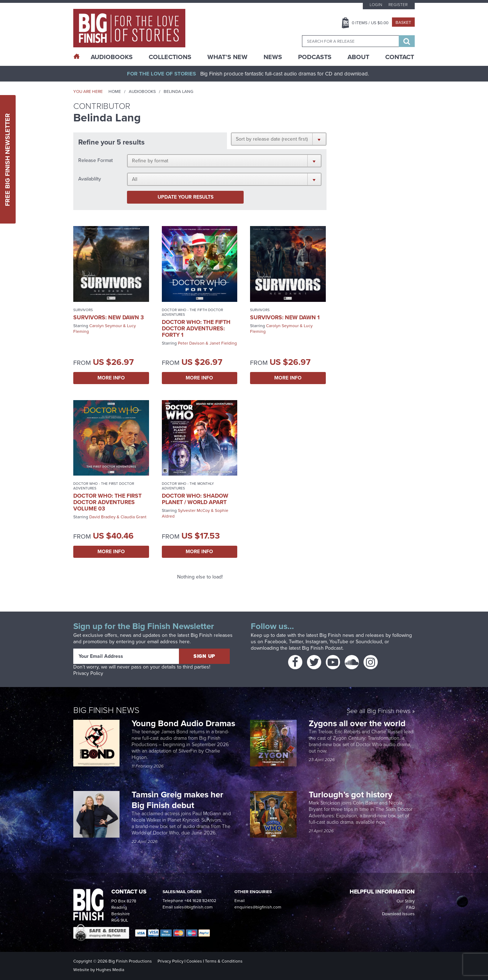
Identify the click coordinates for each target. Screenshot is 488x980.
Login (376, 5)
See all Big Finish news (379, 711)
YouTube (339, 642)
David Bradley (102, 517)
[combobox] (350, 41)
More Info (111, 378)
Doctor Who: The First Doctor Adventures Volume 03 (107, 502)
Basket (403, 22)
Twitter (296, 642)
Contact (400, 57)
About (358, 57)
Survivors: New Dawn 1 (285, 317)
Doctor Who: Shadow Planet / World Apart (195, 499)
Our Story (406, 901)
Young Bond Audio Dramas (184, 723)
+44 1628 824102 (200, 901)
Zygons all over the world (358, 723)
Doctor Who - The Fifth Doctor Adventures (192, 312)
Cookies (194, 961)
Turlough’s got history (352, 795)
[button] (279, 139)
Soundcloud (369, 642)
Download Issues (398, 914)
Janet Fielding (223, 343)
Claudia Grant (134, 517)
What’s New (227, 57)
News (273, 57)
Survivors (83, 310)
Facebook (275, 642)
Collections (170, 57)
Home (115, 91)
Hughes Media (110, 970)
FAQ (410, 907)
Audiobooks (142, 91)
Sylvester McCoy (194, 510)
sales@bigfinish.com (193, 907)
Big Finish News (106, 710)
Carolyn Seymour (106, 326)
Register (398, 5)
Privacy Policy (88, 673)
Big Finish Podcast (322, 648)
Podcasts (315, 57)
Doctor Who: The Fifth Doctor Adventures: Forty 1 (196, 328)
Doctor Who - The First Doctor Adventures (104, 486)
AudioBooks (112, 57)
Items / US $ (370, 23)
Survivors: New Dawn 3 (108, 317)
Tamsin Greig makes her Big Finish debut (177, 800)
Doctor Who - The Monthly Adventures (188, 486)
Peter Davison (191, 343)
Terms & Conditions (224, 961)
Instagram (316, 642)
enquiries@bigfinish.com (258, 907)
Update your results (185, 197)
